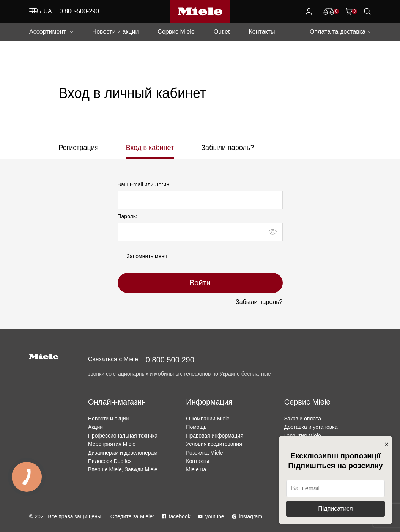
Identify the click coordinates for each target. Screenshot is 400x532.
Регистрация (78, 148)
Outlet (222, 32)
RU (34, 11)
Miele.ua (196, 469)
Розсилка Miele (204, 453)
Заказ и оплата (303, 419)
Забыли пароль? (228, 148)
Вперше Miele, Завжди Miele (123, 469)
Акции (95, 427)
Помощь (196, 427)
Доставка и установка (311, 427)
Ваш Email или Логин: (144, 184)
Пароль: (128, 216)
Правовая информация (215, 436)
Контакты (262, 32)
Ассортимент (48, 32)
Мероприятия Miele (112, 444)
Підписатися (335, 509)
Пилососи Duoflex (110, 461)
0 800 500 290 (170, 360)
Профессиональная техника (123, 436)
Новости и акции (116, 32)
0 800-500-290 (79, 11)
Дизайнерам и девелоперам (123, 453)
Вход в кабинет (150, 148)
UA (48, 11)
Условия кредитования (214, 444)
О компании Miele (208, 419)
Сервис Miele (176, 32)
